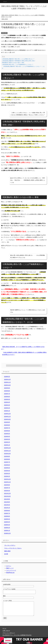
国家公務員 (4, 33)
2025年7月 (7, 394)
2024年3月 (7, 439)
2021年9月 (7, 499)
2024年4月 (7, 436)
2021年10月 (7, 496)
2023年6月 (7, 465)
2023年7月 (7, 462)
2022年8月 (7, 485)
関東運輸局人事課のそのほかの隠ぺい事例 (13, 63)
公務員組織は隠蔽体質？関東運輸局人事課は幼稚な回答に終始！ (19, 61)
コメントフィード (11, 570)
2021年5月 (7, 505)
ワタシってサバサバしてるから (13, 548)
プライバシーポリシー (9, 633)
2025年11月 (7, 382)
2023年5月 (7, 468)
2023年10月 (7, 454)
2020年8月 (7, 511)
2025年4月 (7, 402)
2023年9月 (7, 456)
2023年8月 (7, 459)
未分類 (6, 554)
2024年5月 (7, 434)
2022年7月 (7, 488)
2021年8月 (7, 502)
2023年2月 (7, 476)
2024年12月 (7, 414)
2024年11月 (7, 417)
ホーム (4, 628)
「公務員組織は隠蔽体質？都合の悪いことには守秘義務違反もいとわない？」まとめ (23, 67)
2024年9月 (7, 422)
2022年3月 (7, 491)
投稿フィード (10, 568)
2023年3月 (7, 474)
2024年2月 (7, 442)
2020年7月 (7, 513)
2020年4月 (7, 522)
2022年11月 (7, 482)
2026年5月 (7, 377)
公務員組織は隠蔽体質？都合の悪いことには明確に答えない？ (18, 59)
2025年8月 (7, 391)
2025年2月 (7, 408)
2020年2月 (7, 528)
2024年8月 (7, 425)
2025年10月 (7, 385)
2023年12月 (7, 448)
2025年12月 (7, 379)
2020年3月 (7, 525)
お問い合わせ (6, 631)
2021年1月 (7, 508)
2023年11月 (7, 451)
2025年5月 (7, 399)
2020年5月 (7, 519)
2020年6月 (7, 516)
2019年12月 (7, 533)
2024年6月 (7, 431)
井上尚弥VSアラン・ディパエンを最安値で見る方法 (17, 635)
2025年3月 (7, 405)
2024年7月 (7, 428)
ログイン (9, 566)
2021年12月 (7, 493)
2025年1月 (7, 411)
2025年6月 (7, 397)
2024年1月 (7, 445)
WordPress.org (10, 573)
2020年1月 (7, 531)
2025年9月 (7, 388)
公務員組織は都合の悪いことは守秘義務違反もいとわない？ (18, 64)
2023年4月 (7, 471)
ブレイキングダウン (10, 545)
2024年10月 (7, 419)
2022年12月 (7, 479)
